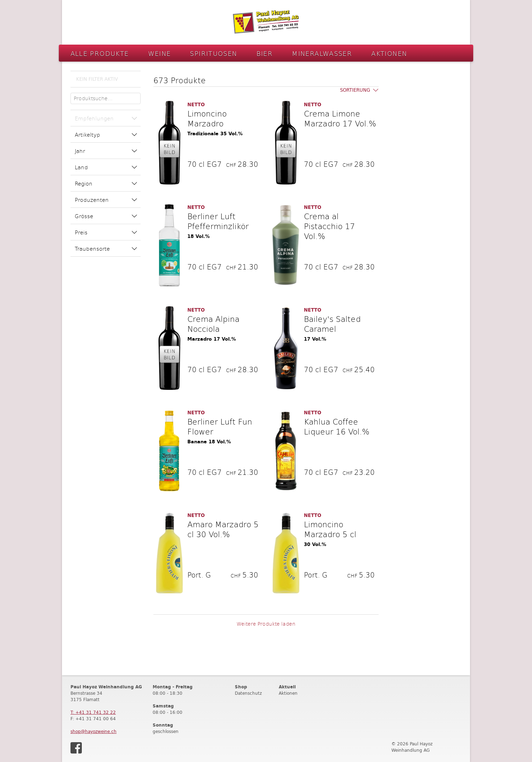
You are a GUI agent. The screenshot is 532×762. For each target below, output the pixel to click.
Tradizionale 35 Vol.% (215, 134)
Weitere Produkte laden (266, 624)
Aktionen (389, 53)
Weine (160, 53)
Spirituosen (213, 53)
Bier (265, 53)
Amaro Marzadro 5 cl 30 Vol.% (223, 529)
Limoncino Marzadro (207, 118)
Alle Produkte (100, 53)
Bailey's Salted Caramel (332, 324)
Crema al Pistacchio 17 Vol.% (329, 226)
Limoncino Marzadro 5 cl (330, 529)
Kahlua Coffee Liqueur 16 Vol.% (337, 426)
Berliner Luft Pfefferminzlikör (218, 221)
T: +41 (93, 712)
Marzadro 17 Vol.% (212, 339)
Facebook (76, 748)
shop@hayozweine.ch (94, 731)
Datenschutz (248, 693)
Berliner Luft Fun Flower (220, 426)
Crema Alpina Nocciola (213, 324)
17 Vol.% (315, 339)
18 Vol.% (199, 236)
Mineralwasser (322, 53)
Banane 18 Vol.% (209, 442)
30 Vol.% (315, 544)
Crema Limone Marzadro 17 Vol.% (340, 118)
